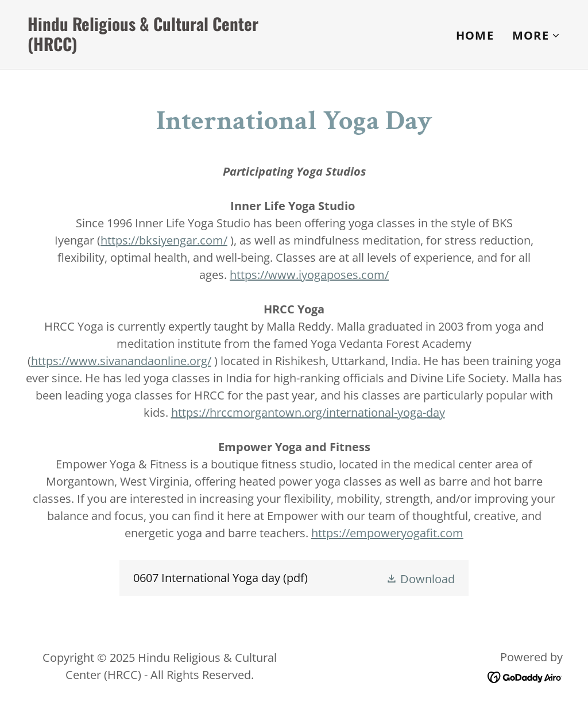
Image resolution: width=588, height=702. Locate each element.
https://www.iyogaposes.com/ (309, 275)
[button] (536, 36)
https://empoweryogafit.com (387, 533)
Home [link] (475, 35)
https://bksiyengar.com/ (164, 240)
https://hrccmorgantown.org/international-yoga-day (308, 412)
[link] (156, 47)
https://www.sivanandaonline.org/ (121, 361)
